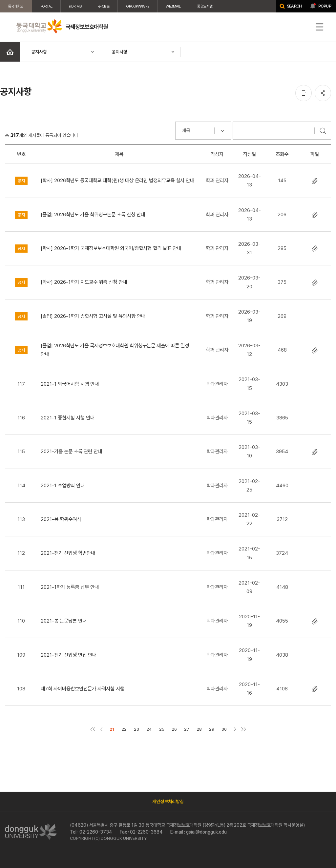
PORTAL (46, 6)
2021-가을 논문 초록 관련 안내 (71, 451)
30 (224, 729)
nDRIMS (75, 6)
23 (136, 729)
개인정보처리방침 (168, 801)
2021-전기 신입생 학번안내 (68, 553)
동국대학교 (16, 6)
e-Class (104, 6)
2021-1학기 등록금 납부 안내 (70, 587)
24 (149, 729)
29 (212, 729)
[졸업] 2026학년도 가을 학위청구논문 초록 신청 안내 (93, 214)
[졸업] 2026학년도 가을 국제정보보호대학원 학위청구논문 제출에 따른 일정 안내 (115, 350)
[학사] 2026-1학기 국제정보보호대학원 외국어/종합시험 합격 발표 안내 (111, 248)
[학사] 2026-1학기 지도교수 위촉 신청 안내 (84, 282)
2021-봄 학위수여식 (61, 519)
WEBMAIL (173, 6)
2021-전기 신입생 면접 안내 (69, 655)
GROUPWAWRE (137, 6)
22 (124, 729)
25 (162, 729)
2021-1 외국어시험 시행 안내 (70, 384)
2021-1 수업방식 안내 (63, 485)
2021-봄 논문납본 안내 (64, 621)
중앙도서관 (205, 6)
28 (199, 729)
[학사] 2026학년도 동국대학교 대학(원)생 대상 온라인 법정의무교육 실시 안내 (117, 180)
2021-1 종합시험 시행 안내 (68, 418)
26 (174, 729)
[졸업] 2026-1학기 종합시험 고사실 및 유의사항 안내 (93, 316)
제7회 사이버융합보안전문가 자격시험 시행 (83, 689)
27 (187, 729)
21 (112, 729)
